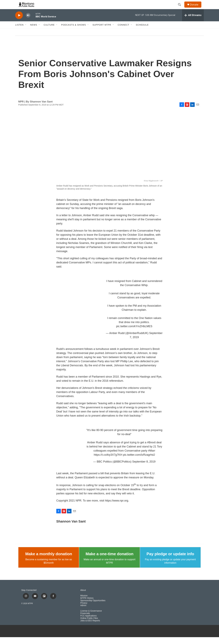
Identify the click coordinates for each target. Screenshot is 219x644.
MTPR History (87, 605)
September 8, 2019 (144, 468)
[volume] (28, 22)
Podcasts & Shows (74, 32)
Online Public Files (89, 625)
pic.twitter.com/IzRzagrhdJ (139, 462)
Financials (85, 620)
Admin (83, 612)
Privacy (84, 610)
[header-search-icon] (181, 8)
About (83, 597)
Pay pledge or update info (170, 561)
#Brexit (151, 449)
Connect (123, 32)
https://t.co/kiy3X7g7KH (108, 462)
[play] (19, 22)
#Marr (152, 457)
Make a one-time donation (109, 561)
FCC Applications (88, 623)
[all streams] (193, 22)
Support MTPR (102, 32)
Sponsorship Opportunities (93, 607)
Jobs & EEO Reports (90, 627)
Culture (49, 32)
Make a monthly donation (49, 561)
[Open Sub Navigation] (26, 32)
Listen (19, 32)
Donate (196, 8)
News (34, 32)
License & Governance (91, 618)
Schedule (142, 32)
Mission (84, 603)
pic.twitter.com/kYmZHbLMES (134, 333)
